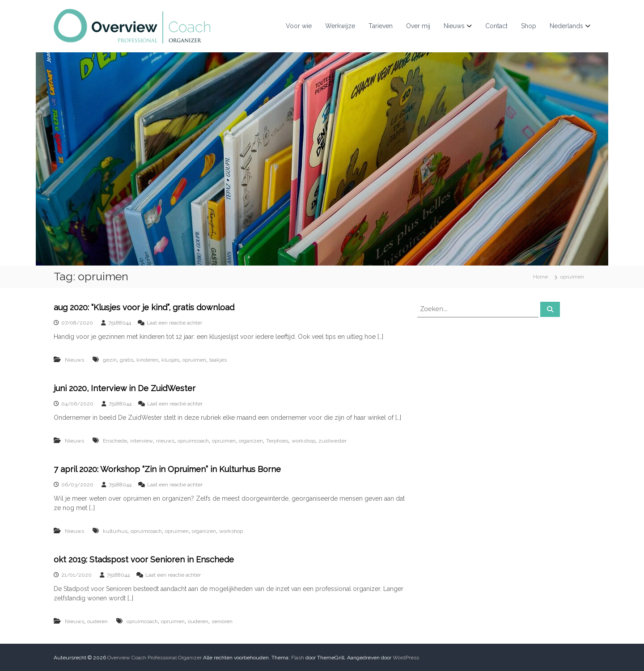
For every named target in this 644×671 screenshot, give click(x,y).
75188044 (120, 323)
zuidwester (333, 441)
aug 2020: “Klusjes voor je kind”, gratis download (144, 307)
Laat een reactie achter (174, 323)
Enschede (115, 441)
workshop (303, 441)
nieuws (165, 441)
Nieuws (454, 26)
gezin (110, 360)
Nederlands (566, 26)
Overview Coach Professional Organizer (155, 658)
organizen (251, 441)
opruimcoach (193, 441)
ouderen (97, 621)
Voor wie (299, 26)
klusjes (170, 360)
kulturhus (115, 531)
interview (142, 441)
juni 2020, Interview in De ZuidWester (125, 388)
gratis (127, 360)
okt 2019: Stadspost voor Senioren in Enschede (144, 559)
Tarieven (381, 26)
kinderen (147, 360)
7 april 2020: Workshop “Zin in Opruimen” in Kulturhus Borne (167, 469)
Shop (529, 26)
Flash (298, 658)
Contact (496, 26)
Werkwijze (340, 26)
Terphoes (277, 441)
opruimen (194, 360)
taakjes (218, 360)
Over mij (418, 26)
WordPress (406, 658)
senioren (222, 621)
